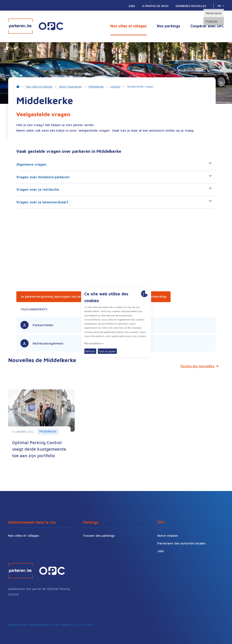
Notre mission (168, 535)
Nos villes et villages (129, 26)
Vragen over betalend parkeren (114, 177)
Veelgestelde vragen (140, 86)
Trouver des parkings (99, 535)
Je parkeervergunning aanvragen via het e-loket (57, 296)
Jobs (132, 6)
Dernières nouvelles (191, 6)
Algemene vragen (114, 164)
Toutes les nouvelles (197, 366)
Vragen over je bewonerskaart (114, 202)
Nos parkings (169, 26)
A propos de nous (155, 6)
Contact (115, 86)
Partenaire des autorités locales (181, 543)
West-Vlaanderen (70, 86)
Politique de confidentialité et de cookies (40, 625)
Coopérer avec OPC (207, 26)
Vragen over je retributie (114, 190)
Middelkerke (96, 86)
